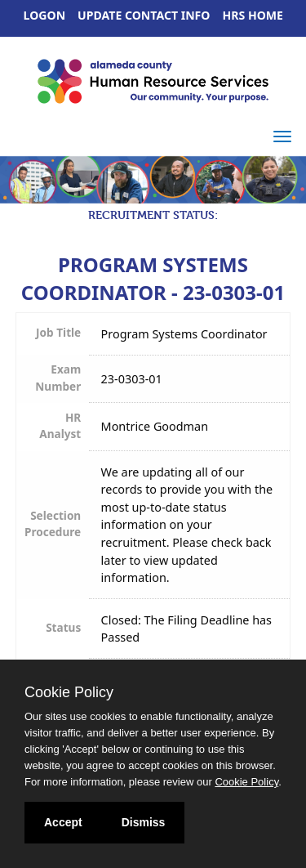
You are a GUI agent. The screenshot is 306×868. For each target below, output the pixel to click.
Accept (63, 822)
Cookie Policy (69, 692)
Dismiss (144, 822)
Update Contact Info (144, 15)
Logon (45, 15)
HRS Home (253, 15)
